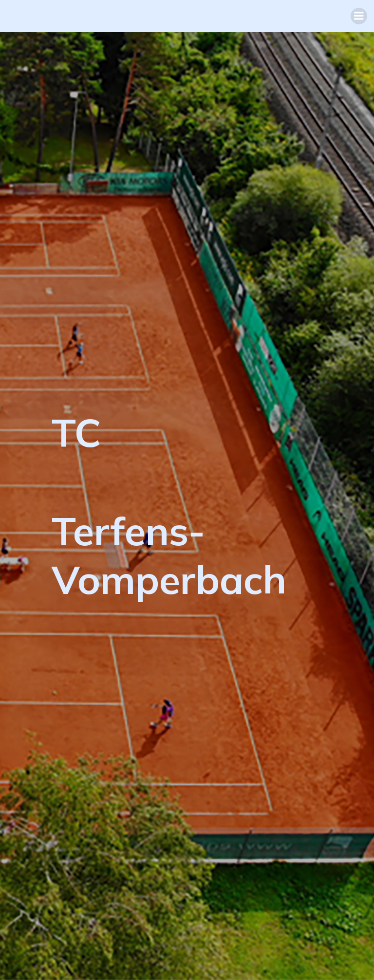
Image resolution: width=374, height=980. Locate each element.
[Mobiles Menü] (359, 16)
